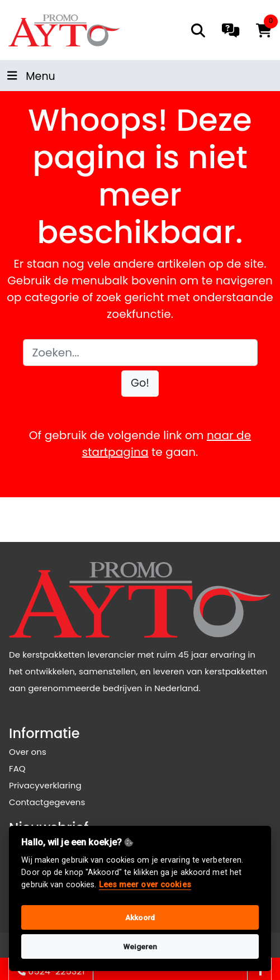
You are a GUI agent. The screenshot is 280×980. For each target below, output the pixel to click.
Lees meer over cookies (145, 885)
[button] (140, 384)
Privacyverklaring (45, 785)
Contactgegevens (47, 802)
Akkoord (140, 917)
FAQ (17, 769)
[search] (198, 30)
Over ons (28, 752)
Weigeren (140, 946)
